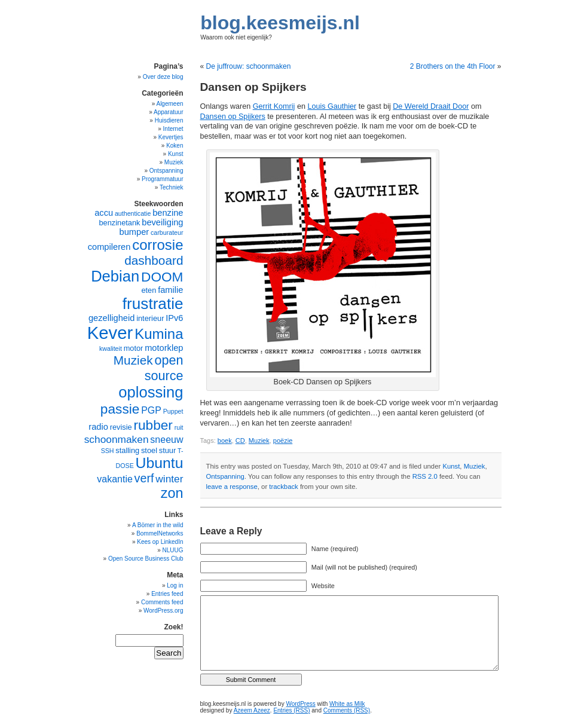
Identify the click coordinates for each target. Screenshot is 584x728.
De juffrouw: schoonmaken (249, 66)
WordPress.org (163, 611)
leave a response (232, 487)
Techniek (171, 187)
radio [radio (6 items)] (98, 427)
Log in (175, 585)
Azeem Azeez (252, 710)
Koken (175, 146)
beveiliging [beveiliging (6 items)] (162, 222)
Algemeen (169, 104)
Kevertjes (171, 137)
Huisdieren (169, 120)
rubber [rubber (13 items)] (153, 425)
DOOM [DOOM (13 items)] (162, 277)
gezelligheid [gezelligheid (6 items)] (111, 318)
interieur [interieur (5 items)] (150, 318)
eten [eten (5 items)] (149, 290)
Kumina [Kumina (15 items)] (159, 334)
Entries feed (167, 594)
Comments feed (162, 602)
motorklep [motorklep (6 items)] (164, 348)
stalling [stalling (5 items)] (127, 450)
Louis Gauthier (332, 106)
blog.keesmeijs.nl (280, 23)
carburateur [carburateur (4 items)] (167, 233)
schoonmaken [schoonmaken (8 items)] (117, 439)
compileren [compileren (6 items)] (109, 247)
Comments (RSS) (347, 710)
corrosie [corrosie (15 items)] (158, 245)
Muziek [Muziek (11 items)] (133, 360)
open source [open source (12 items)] (164, 368)
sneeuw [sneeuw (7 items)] (166, 440)
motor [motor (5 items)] (134, 348)
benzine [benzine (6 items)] (168, 213)
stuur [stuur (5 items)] (167, 450)
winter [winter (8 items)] (169, 479)
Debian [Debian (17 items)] (115, 276)
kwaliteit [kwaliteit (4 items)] (111, 348)
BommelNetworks (160, 533)
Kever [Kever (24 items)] (110, 333)
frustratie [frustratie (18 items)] (153, 304)
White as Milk (347, 704)
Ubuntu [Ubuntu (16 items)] (160, 463)
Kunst (451, 466)
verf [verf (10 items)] (144, 478)
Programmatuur (162, 179)
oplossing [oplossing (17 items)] (151, 392)
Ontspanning (225, 476)
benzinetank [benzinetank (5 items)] (119, 223)
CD (240, 441)
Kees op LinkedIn (160, 542)
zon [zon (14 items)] (172, 493)
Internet (173, 129)
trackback (283, 487)
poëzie (283, 441)
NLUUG (172, 550)
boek (225, 441)
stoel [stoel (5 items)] (149, 450)
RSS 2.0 (425, 476)
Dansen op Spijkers (233, 117)
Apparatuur (168, 112)
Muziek (259, 441)
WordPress (300, 704)
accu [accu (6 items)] (104, 213)
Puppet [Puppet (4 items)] (173, 411)
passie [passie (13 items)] (120, 409)
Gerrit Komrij (274, 106)
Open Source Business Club (146, 559)
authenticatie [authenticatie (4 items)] (133, 213)
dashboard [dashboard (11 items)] (154, 260)
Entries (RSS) (291, 710)
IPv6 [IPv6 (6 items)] (174, 318)
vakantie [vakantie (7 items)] (115, 479)
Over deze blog (163, 77)
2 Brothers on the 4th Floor (453, 66)
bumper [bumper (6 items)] (134, 232)
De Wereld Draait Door (431, 106)
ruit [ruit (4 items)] (179, 427)
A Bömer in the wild (158, 525)
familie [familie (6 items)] (170, 290)
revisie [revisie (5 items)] (121, 427)
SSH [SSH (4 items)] (108, 451)
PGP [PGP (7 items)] (151, 410)
